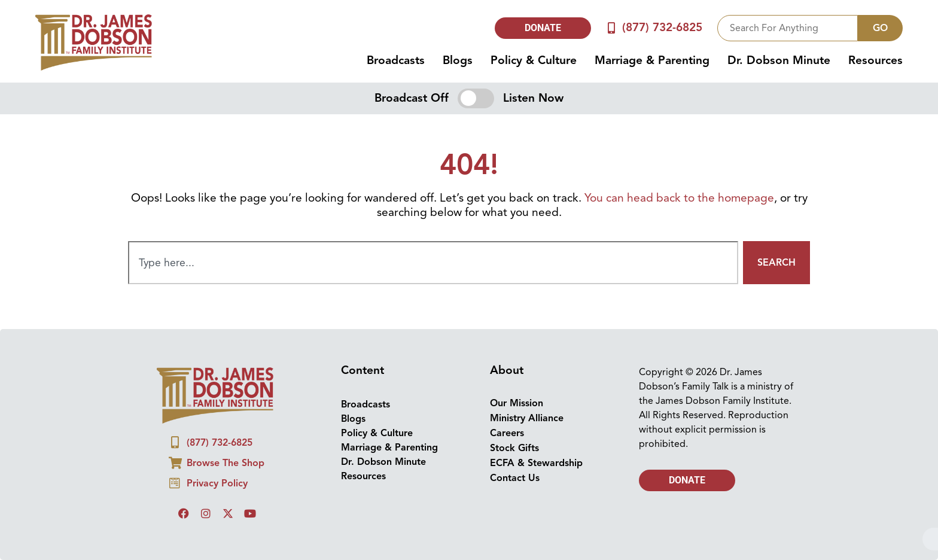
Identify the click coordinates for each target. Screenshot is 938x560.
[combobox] (788, 28)
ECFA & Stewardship (536, 463)
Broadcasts (396, 60)
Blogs (458, 60)
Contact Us (515, 478)
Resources (875, 60)
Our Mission (517, 403)
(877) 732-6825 (662, 28)
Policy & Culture (534, 60)
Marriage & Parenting (652, 60)
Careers (507, 433)
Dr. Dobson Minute (779, 60)
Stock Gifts (514, 448)
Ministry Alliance (527, 418)
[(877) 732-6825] (612, 28)
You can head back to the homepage (679, 198)
